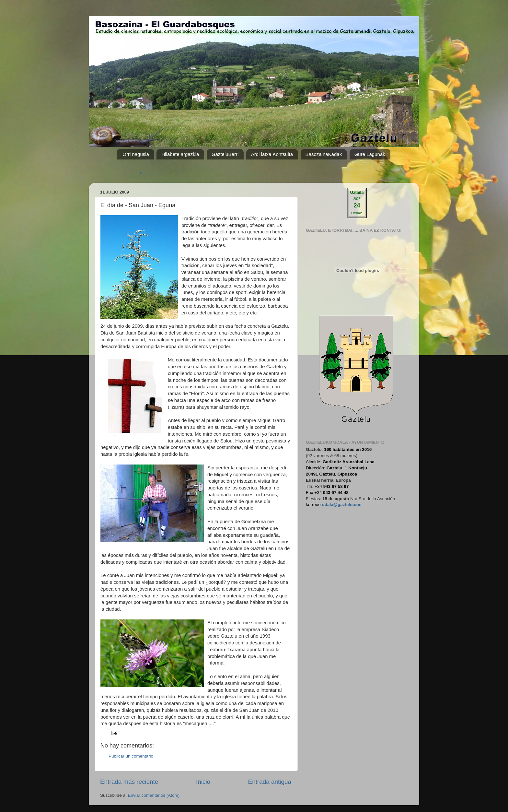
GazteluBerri (225, 154)
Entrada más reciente (129, 782)
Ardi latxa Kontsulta (272, 154)
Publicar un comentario (131, 756)
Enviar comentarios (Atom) (154, 795)
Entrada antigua (270, 782)
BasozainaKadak (324, 154)
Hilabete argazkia (180, 154)
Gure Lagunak (370, 154)
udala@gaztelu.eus (342, 505)
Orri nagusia (136, 154)
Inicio (203, 782)
